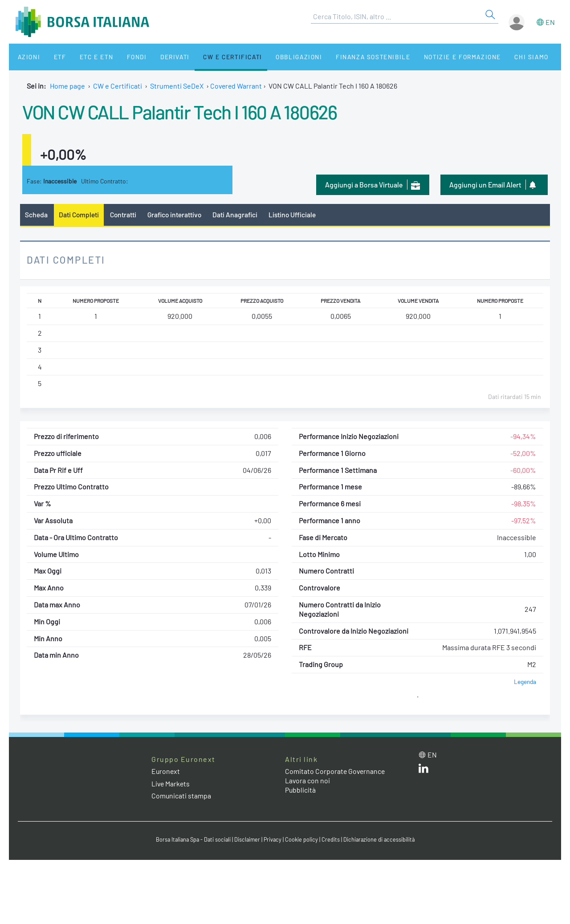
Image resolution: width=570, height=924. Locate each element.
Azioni (25, 57)
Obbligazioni (275, 57)
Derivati (157, 57)
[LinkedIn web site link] (423, 771)
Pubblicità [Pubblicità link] (301, 790)
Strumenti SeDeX (177, 86)
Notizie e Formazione (434, 57)
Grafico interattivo (176, 214)
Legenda (525, 682)
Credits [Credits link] (332, 839)
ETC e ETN (85, 57)
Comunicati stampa (181, 796)
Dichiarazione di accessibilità (381, 839)
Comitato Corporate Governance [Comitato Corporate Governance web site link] (336, 771)
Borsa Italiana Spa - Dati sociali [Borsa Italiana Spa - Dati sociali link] (191, 839)
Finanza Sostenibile (347, 57)
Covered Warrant (237, 86)
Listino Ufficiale (296, 214)
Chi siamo (500, 57)
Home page (67, 86)
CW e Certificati (212, 57)
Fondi (122, 57)
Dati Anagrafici (238, 214)
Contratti (124, 214)
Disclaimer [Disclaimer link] (247, 839)
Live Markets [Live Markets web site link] (171, 784)
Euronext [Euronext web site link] (166, 771)
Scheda (36, 214)
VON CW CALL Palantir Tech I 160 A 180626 (187, 111)
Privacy (273, 839)
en (550, 22)
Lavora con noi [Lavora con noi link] (308, 781)
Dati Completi (79, 214)
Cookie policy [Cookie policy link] (303, 839)
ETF (52, 57)
